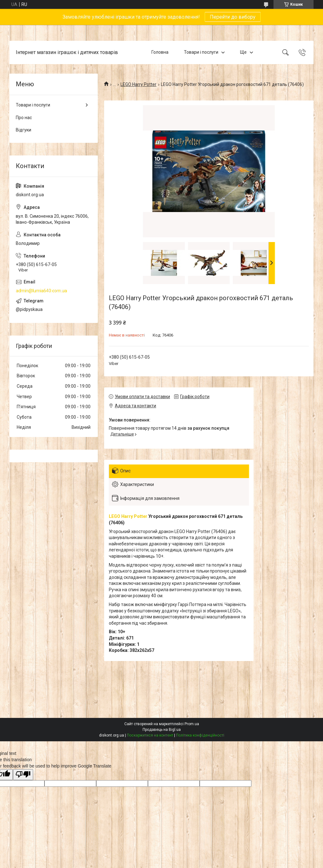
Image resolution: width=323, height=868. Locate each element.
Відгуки (23, 130)
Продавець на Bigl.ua (162, 730)
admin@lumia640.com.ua (41, 291)
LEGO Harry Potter (138, 84)
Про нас (24, 118)
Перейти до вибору (233, 17)
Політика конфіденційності (200, 735)
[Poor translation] (23, 775)
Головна (160, 52)
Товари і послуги (201, 52)
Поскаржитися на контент (150, 735)
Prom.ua (192, 724)
